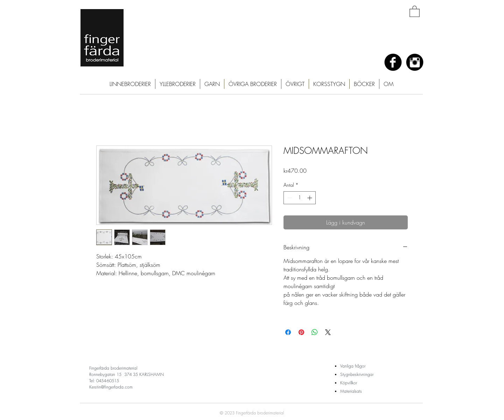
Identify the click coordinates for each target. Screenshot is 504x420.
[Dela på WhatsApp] (315, 332)
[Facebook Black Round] (393, 62)
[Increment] (310, 198)
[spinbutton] (300, 198)
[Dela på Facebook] (288, 332)
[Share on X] (328, 332)
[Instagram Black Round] (415, 62)
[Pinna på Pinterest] (301, 332)
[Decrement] (289, 198)
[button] (415, 11)
